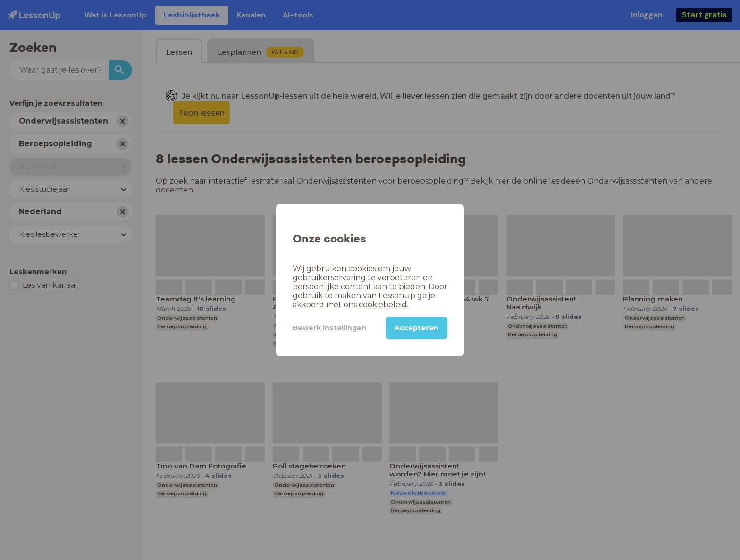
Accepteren (416, 328)
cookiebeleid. (383, 305)
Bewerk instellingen (329, 328)
